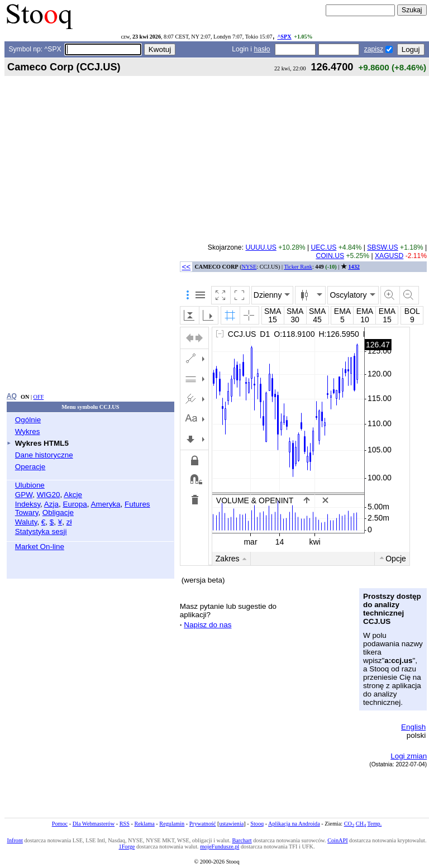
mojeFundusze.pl (220, 846)
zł (69, 522)
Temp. (375, 824)
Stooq (257, 824)
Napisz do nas (208, 625)
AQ (12, 396)
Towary (27, 512)
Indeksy (28, 504)
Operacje (30, 467)
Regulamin (172, 824)
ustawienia (232, 824)
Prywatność (203, 824)
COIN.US (330, 256)
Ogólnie (28, 420)
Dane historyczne (44, 455)
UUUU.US (261, 247)
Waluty (26, 522)
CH (361, 824)
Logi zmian (409, 756)
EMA (342, 311)
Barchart (242, 840)
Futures (137, 504)
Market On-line (40, 547)
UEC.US (323, 247)
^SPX (284, 37)
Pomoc (60, 824)
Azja (51, 504)
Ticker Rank (298, 267)
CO (349, 824)
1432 (354, 267)
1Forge (127, 846)
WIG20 (49, 495)
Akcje (73, 495)
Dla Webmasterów (94, 824)
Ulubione (30, 485)
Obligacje (58, 512)
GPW (24, 495)
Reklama (144, 824)
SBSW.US (382, 247)
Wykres (28, 431)
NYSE (249, 267)
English (413, 727)
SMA (273, 311)
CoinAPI (337, 840)
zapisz (374, 49)
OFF (39, 397)
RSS (125, 824)
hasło (262, 49)
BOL (412, 311)
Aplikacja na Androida (294, 824)
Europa (75, 504)
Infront (15, 840)
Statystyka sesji (41, 531)
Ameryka (106, 504)
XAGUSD (389, 256)
